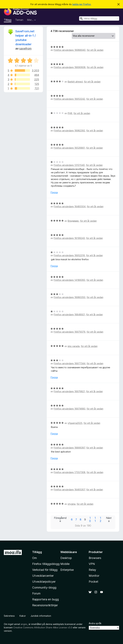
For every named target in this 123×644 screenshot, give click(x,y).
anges (24, 624)
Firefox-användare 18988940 (70, 50)
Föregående (60, 519)
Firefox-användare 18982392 (69, 131)
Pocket (94, 582)
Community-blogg (44, 587)
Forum (36, 593)
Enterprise (67, 570)
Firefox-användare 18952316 (69, 255)
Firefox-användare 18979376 (70, 332)
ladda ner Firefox (82, 4)
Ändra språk (95, 623)
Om (35, 558)
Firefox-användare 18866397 (69, 448)
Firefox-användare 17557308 (70, 472)
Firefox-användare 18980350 (70, 297)
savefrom (25, 49)
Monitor (94, 576)
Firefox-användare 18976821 (69, 391)
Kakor (23, 616)
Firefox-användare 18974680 (70, 409)
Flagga (54, 192)
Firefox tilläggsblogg (46, 564)
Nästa (109, 519)
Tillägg (8, 20)
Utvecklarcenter (43, 576)
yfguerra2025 (75, 423)
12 (100, 519)
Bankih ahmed (75, 82)
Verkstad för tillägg (45, 570)
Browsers (95, 558)
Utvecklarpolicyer (44, 582)
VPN (92, 564)
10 (90, 519)
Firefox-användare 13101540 (69, 165)
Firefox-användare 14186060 (70, 280)
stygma (72, 504)
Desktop (66, 558)
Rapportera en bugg (45, 599)
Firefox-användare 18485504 (70, 206)
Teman (19, 20)
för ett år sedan (95, 50)
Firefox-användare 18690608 (70, 67)
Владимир (73, 221)
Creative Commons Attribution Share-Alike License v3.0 (43, 627)
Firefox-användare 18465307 (69, 490)
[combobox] (99, 18)
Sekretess (9, 616)
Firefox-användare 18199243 (69, 238)
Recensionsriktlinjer (45, 605)
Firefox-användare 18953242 (69, 99)
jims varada (74, 346)
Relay (92, 570)
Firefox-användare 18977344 (70, 363)
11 (95, 519)
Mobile (65, 564)
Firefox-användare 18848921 (69, 314)
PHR (70, 113)
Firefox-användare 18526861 (69, 148)
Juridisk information (41, 616)
